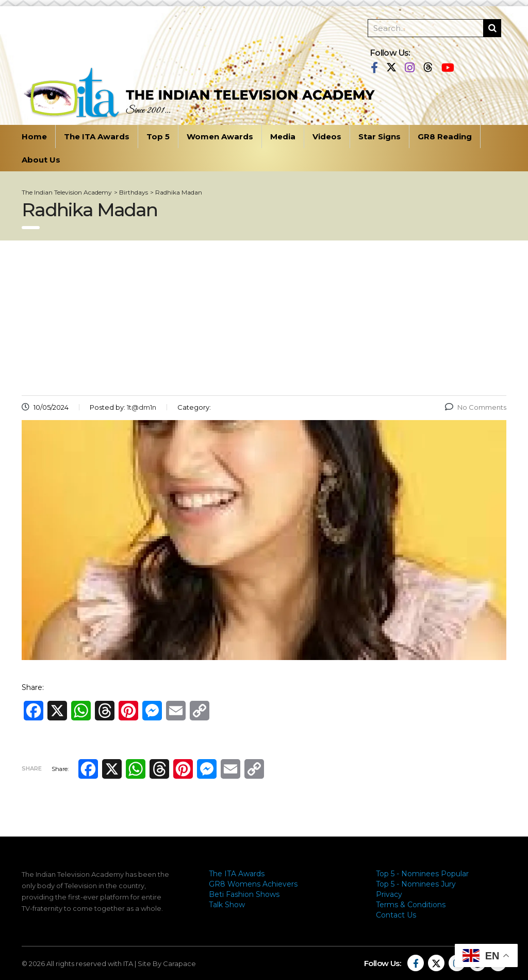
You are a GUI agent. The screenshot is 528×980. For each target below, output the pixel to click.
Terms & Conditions (411, 905)
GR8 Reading (445, 136)
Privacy (389, 894)
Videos (327, 136)
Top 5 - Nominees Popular (422, 874)
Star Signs (379, 136)
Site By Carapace (167, 963)
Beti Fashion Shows (244, 894)
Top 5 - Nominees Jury (416, 884)
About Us (41, 160)
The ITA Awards (97, 136)
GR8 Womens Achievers (253, 884)
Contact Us (396, 915)
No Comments (476, 407)
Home (34, 136)
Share (32, 768)
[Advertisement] (264, 318)
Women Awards (220, 136)
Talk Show (227, 905)
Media (283, 136)
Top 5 (158, 136)
